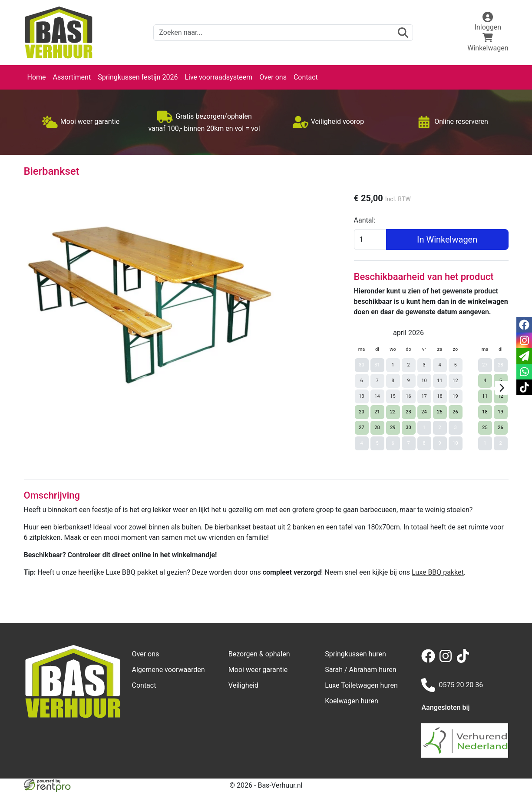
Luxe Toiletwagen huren (361, 685)
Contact (306, 77)
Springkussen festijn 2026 (138, 77)
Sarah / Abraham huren (360, 670)
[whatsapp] (524, 372)
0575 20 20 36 (452, 685)
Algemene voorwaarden (169, 670)
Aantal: (365, 220)
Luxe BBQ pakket (438, 572)
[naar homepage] (59, 33)
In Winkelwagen (447, 240)
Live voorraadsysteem (218, 77)
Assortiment (72, 77)
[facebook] (430, 661)
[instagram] (447, 661)
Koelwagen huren (352, 701)
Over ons (273, 77)
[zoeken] (403, 33)
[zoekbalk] (283, 33)
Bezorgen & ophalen (259, 654)
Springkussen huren (355, 654)
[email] (524, 356)
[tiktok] (465, 661)
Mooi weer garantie (258, 670)
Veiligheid (243, 685)
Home (37, 77)
